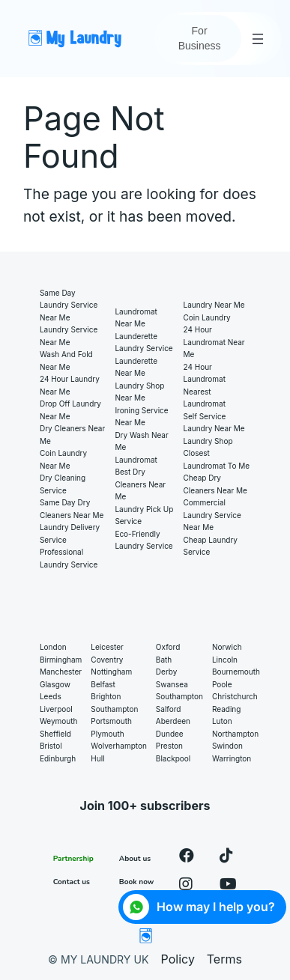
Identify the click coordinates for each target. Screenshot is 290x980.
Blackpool (173, 758)
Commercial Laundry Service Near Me (212, 515)
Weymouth (58, 721)
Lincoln (225, 660)
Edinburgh (58, 758)
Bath (164, 660)
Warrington (232, 758)
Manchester (61, 672)
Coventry (107, 660)
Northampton (235, 734)
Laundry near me (214, 305)
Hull (97, 758)
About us (135, 859)
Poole (222, 684)
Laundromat (136, 460)
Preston (169, 746)
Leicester (107, 647)
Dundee (170, 734)
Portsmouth (111, 721)
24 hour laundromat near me (214, 342)
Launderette (136, 336)
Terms (224, 959)
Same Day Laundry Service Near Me (69, 305)
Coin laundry (207, 317)
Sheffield (55, 734)
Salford (169, 709)
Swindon (227, 746)
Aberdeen (173, 721)
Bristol (51, 746)
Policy (178, 959)
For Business (200, 38)
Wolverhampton (118, 746)
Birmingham (61, 660)
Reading (226, 709)
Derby (167, 672)
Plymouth (107, 734)
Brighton (106, 696)
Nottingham (111, 672)
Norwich (227, 647)
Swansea (172, 684)
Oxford (168, 647)
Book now (137, 882)
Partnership (73, 859)
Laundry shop (208, 441)
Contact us (72, 882)
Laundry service (144, 348)
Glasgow (55, 684)
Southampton (114, 709)
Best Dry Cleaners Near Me (140, 484)
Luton (222, 721)
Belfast (103, 684)
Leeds (51, 696)
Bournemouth (236, 672)
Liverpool (56, 709)
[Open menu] (258, 39)
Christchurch (235, 696)
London (53, 647)
